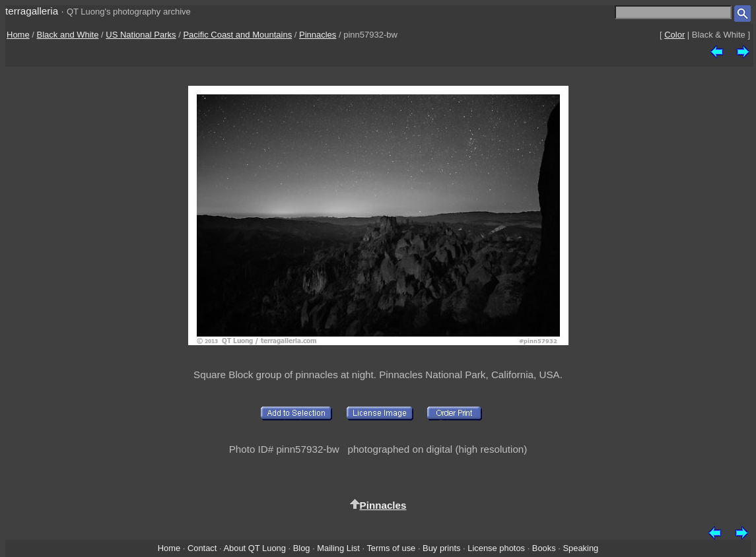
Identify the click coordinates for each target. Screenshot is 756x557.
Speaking (580, 548)
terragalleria (32, 11)
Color (674, 35)
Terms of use (391, 548)
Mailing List (338, 548)
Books (544, 548)
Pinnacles (318, 35)
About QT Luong (254, 548)
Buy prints (441, 548)
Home (18, 35)
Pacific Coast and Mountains (237, 35)
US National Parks (141, 35)
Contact (202, 548)
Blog (302, 548)
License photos (496, 548)
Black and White (68, 35)
